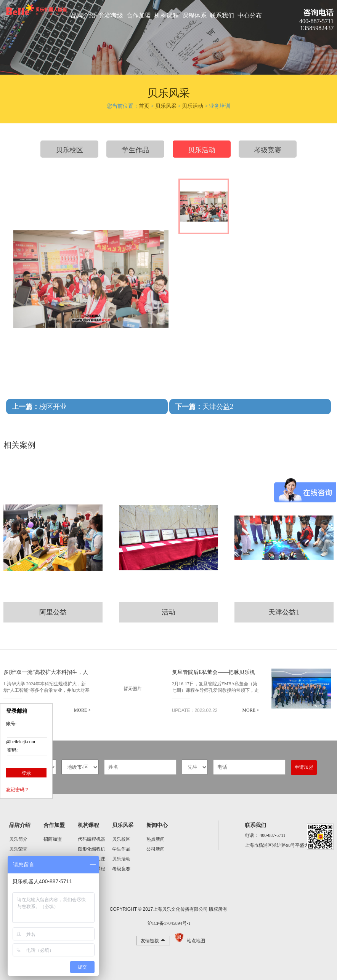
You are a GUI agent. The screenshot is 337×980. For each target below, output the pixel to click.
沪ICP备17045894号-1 (168, 923)
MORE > (82, 710)
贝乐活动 (193, 106)
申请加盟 (304, 767)
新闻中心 (157, 825)
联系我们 (222, 15)
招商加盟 (53, 839)
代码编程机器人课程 (91, 840)
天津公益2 (204, 407)
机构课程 (167, 15)
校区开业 (39, 407)
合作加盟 (139, 15)
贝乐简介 (18, 839)
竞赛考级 (111, 15)
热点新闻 (156, 839)
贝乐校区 (69, 150)
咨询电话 (318, 13)
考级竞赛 (268, 150)
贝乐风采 (166, 106)
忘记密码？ (18, 790)
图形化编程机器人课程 (91, 850)
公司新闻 (156, 849)
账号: (11, 724)
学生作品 (135, 150)
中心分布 (250, 15)
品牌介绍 (83, 15)
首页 (144, 106)
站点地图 (196, 941)
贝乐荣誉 (18, 849)
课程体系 (194, 15)
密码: (12, 750)
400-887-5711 (273, 835)
